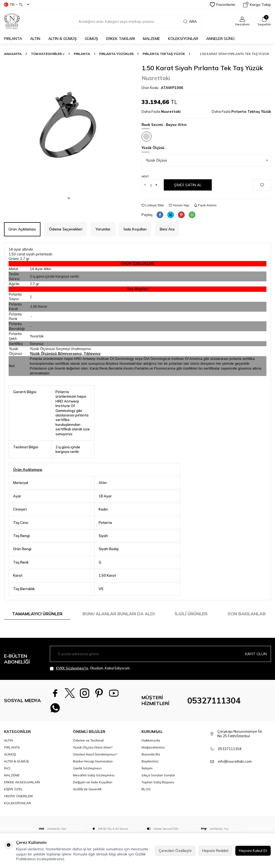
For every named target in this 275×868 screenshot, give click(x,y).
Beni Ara (167, 229)
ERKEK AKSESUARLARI (22, 782)
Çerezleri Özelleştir (175, 851)
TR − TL (17, 5)
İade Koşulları (135, 229)
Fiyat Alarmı (205, 205)
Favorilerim (222, 5)
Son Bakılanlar (247, 614)
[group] (69, 129)
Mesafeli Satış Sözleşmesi (94, 775)
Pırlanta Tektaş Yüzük (164, 54)
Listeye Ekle (153, 205)
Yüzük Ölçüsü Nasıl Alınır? (93, 748)
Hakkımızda (151, 741)
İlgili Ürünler (191, 614)
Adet (145, 176)
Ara (190, 21)
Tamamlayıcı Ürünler (37, 614)
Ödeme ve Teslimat (88, 741)
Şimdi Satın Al (188, 185)
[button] (69, 198)
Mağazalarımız (153, 748)
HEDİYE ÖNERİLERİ (18, 796)
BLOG (146, 789)
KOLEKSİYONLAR (183, 39)
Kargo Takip (257, 5)
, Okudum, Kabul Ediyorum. (90, 668)
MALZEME (151, 39)
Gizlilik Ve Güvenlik (87, 789)
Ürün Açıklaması (22, 229)
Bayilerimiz (150, 761)
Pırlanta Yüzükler (116, 54)
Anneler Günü (220, 39)
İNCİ (7, 768)
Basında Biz (151, 755)
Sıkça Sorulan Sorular (158, 775)
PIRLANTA (13, 39)
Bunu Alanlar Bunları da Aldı (119, 614)
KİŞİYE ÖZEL (13, 789)
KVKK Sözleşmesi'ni (72, 668)
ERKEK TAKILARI (120, 39)
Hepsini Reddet (215, 851)
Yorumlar (103, 229)
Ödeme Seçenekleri (66, 229)
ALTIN (35, 39)
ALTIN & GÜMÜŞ (62, 39)
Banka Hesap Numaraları (93, 761)
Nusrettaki (156, 78)
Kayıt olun (256, 654)
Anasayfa (13, 54)
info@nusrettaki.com (235, 762)
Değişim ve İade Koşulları (93, 782)
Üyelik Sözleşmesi (87, 768)
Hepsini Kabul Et (253, 851)
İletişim (147, 768)
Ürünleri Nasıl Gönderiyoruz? (95, 755)
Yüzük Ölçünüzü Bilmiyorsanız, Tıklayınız (65, 353)
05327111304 (214, 701)
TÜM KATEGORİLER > (48, 54)
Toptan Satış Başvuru (158, 782)
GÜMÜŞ (91, 39)
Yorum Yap (179, 205)
